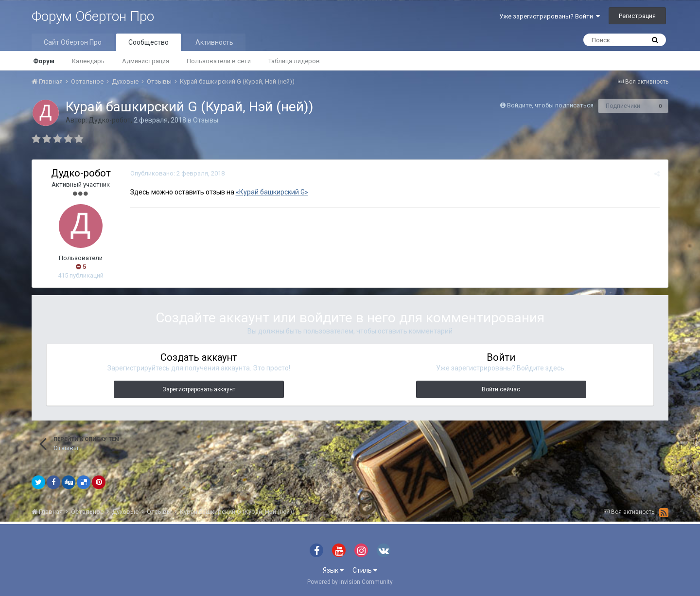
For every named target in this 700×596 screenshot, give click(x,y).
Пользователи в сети (219, 61)
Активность (214, 42)
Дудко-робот (110, 120)
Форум (44, 61)
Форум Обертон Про (93, 16)
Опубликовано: (176, 173)
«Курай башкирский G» (271, 192)
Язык (333, 570)
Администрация (146, 61)
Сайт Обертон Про (73, 42)
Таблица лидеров (294, 61)
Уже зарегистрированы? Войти (550, 16)
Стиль (365, 570)
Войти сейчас (501, 389)
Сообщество (149, 42)
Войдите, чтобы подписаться (550, 105)
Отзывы (206, 120)
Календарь (88, 61)
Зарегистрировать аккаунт (199, 389)
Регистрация (637, 16)
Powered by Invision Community (350, 582)
